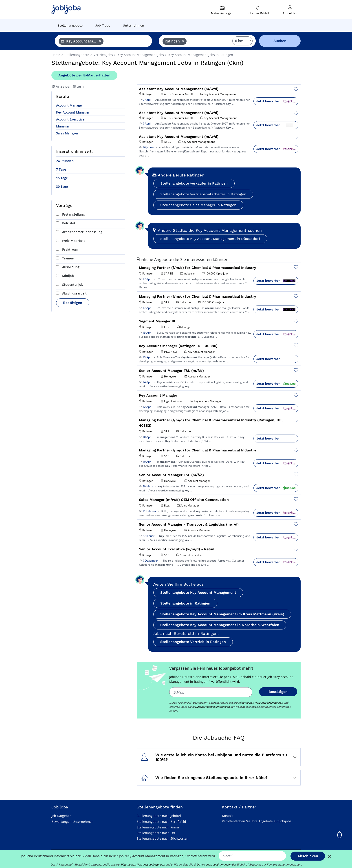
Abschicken (308, 856)
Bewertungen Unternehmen (73, 822)
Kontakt (228, 816)
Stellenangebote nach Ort (156, 833)
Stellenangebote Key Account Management (198, 592)
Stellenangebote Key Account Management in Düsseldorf (210, 239)
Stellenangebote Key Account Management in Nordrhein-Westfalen (220, 625)
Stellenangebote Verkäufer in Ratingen (194, 183)
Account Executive (70, 119)
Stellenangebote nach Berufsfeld (161, 822)
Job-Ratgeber (61, 816)
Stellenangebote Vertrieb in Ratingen (193, 642)
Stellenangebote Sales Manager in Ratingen (198, 205)
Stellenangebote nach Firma (158, 827)
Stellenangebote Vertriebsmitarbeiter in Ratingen (203, 194)
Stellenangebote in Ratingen (185, 603)
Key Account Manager (73, 112)
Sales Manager (67, 133)
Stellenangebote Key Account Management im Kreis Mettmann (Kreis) (222, 614)
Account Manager (70, 105)
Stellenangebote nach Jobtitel (159, 816)
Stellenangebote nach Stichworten (163, 838)
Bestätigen (73, 303)
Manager (63, 126)
